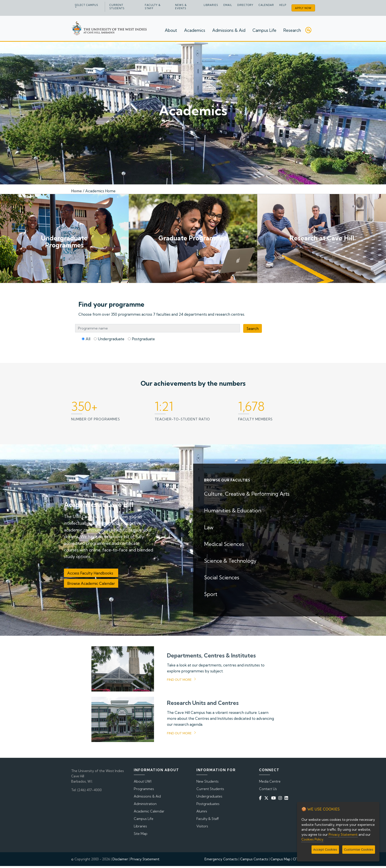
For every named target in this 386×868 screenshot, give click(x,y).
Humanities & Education (233, 511)
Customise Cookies (359, 849)
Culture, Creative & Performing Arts (247, 494)
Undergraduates (209, 796)
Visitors (202, 826)
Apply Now (303, 8)
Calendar (266, 5)
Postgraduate (143, 339)
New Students (207, 781)
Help (283, 5)
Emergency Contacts (221, 859)
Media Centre (270, 781)
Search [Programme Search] (253, 329)
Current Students (117, 7)
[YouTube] (274, 798)
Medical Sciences (224, 544)
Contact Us (268, 789)
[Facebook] (261, 798)
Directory (245, 5)
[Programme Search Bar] (158, 328)
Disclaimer (120, 859)
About (171, 30)
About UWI (143, 781)
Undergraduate (111, 339)
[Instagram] (281, 798)
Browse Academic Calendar (91, 583)
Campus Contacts (254, 859)
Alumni (202, 811)
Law (209, 527)
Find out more (179, 680)
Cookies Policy (312, 839)
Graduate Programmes (193, 238)
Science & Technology (230, 561)
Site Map (141, 834)
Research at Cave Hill (322, 238)
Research (292, 30)
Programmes (144, 789)
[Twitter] (267, 798)
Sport (211, 594)
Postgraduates (208, 804)
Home (77, 191)
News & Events (181, 7)
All (88, 339)
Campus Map (280, 859)
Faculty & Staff (153, 7)
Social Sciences (222, 577)
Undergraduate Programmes (64, 241)
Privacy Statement (145, 859)
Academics (195, 30)
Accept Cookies (325, 849)
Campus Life (264, 30)
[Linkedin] (287, 798)
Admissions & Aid (229, 30)
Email (228, 5)
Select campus (86, 5)
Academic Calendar (149, 811)
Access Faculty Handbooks (91, 573)
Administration (145, 804)
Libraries (211, 5)
